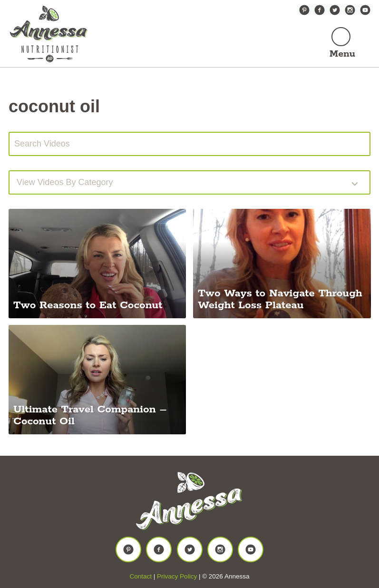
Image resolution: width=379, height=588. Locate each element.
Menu (342, 54)
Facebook (320, 10)
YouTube (365, 10)
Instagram (350, 10)
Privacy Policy (177, 576)
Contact (141, 576)
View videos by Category (65, 182)
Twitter (335, 10)
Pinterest (304, 10)
